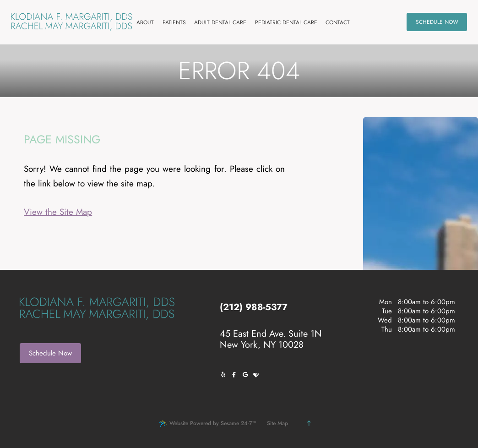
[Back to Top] (309, 423)
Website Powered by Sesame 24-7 (208, 423)
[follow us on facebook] (236, 375)
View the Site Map (58, 212)
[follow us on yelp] (225, 375)
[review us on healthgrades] (258, 375)
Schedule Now (50, 353)
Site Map (277, 423)
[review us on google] (247, 375)
